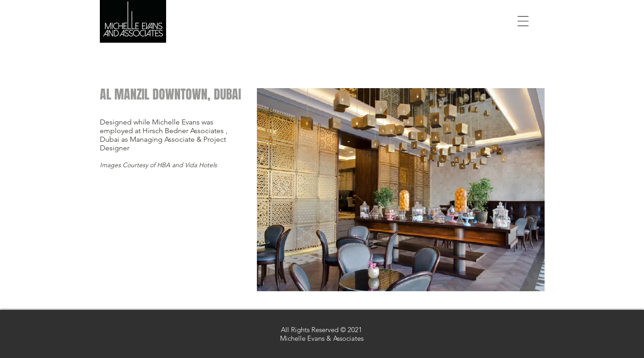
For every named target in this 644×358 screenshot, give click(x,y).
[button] (523, 21)
